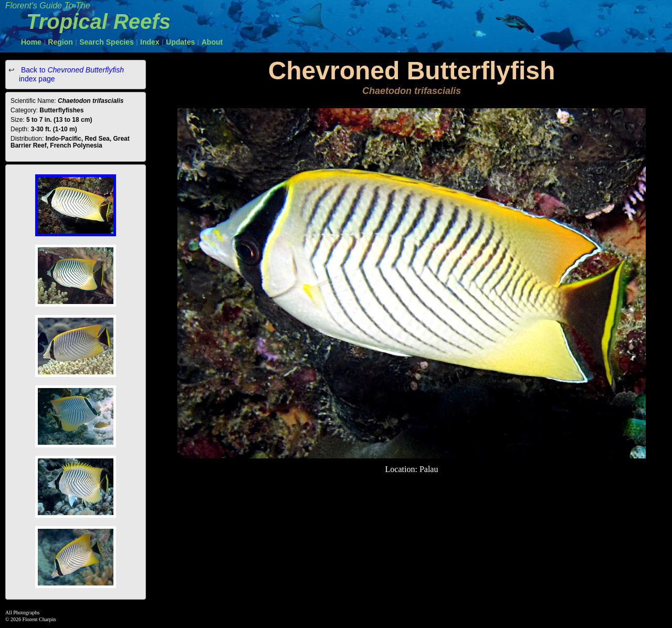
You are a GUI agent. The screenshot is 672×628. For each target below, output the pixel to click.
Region (60, 42)
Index (150, 42)
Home (31, 42)
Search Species (107, 42)
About (212, 42)
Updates (180, 42)
